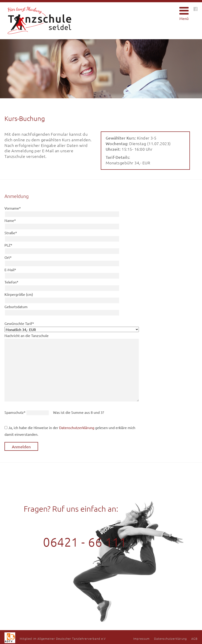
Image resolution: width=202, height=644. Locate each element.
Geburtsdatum (16, 307)
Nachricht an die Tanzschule (27, 335)
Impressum (141, 639)
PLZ (8, 245)
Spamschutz (15, 412)
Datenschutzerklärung (77, 427)
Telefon (11, 282)
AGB (194, 639)
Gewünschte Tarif (19, 323)
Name (10, 220)
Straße (11, 233)
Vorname (13, 208)
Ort (8, 257)
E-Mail (10, 270)
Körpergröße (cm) (19, 294)
